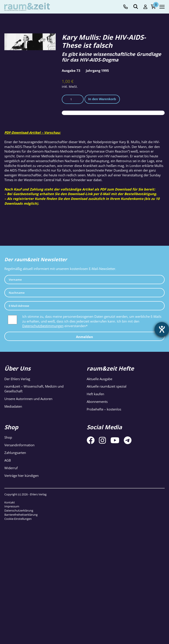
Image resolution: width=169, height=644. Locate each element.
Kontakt (10, 502)
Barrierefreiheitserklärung (21, 515)
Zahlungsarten (15, 453)
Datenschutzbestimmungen (43, 326)
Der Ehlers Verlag (17, 379)
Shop (8, 437)
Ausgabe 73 (71, 70)
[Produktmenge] (73, 99)
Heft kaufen (95, 394)
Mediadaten (13, 406)
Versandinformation (19, 445)
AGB (8, 460)
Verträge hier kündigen (22, 476)
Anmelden (84, 337)
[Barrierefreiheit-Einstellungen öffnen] (162, 329)
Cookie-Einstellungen (18, 519)
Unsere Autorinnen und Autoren (28, 399)
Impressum (12, 506)
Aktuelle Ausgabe (99, 379)
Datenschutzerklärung (19, 510)
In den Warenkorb (102, 99)
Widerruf (11, 468)
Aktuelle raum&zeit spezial (107, 386)
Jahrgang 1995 (97, 70)
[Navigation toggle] (162, 7)
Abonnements (97, 402)
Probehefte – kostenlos (104, 409)
